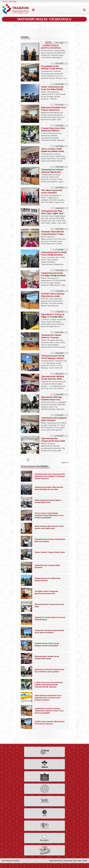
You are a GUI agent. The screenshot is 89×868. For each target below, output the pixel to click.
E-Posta (13, 2)
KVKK (85, 861)
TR (4, 2)
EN (6, 2)
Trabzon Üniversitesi (12, 861)
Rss (61, 861)
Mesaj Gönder (54, 861)
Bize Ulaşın (78, 861)
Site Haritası (68, 861)
